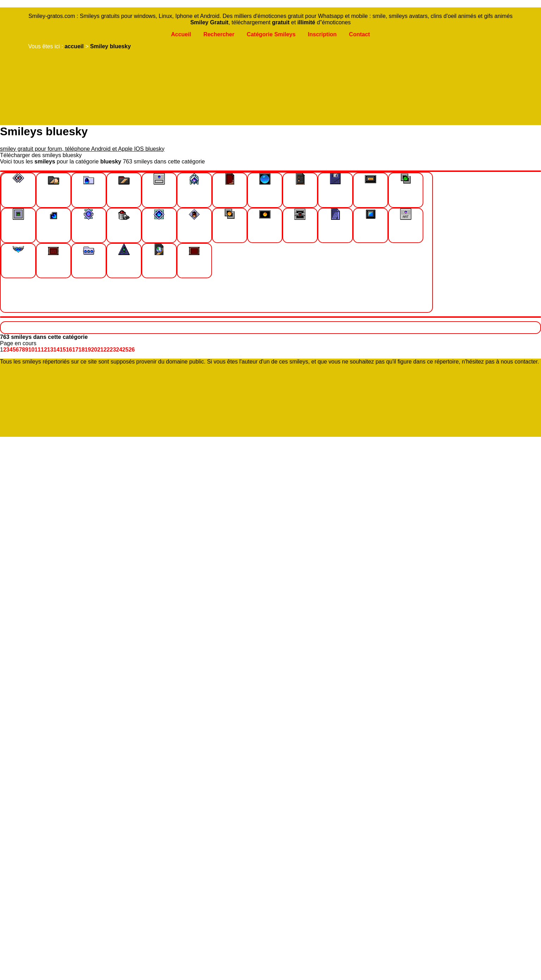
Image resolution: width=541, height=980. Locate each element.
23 (113, 350)
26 (132, 350)
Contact (360, 34)
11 (38, 350)
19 (88, 350)
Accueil (181, 34)
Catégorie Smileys (271, 34)
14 (56, 350)
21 (100, 350)
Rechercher (219, 34)
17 (75, 350)
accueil (74, 46)
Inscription (322, 34)
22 (107, 350)
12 (44, 350)
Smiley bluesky (111, 46)
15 (63, 350)
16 (69, 350)
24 (119, 350)
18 (82, 350)
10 (31, 350)
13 (50, 350)
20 (94, 350)
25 (125, 350)
